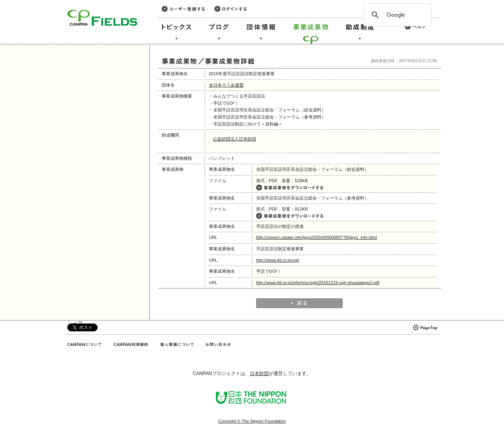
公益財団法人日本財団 (234, 139)
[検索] (397, 15)
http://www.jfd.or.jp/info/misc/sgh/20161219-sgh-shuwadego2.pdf (318, 283)
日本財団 (259, 373)
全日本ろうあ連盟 (226, 85)
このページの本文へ (23, 1)
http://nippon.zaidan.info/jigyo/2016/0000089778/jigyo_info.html (317, 237)
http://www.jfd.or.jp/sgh (278, 260)
